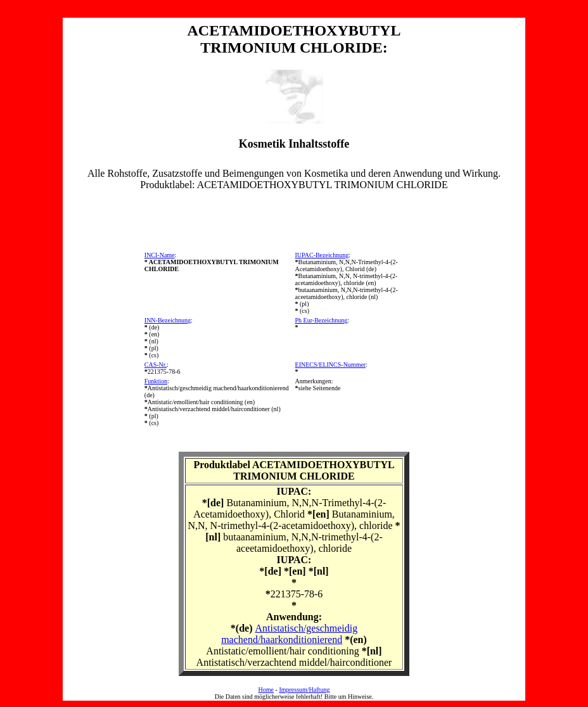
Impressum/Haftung (304, 690)
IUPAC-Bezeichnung (322, 255)
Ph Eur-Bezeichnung (322, 320)
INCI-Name (160, 255)
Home (266, 690)
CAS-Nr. (156, 365)
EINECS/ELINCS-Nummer (331, 365)
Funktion (156, 381)
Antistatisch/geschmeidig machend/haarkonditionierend (289, 634)
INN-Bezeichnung (168, 320)
